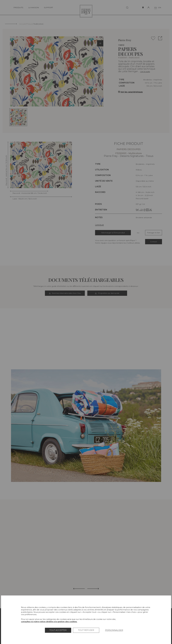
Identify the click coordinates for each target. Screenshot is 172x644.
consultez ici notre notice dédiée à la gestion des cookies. (49, 622)
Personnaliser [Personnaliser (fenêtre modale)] (114, 630)
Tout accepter (58, 630)
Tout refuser (86, 630)
